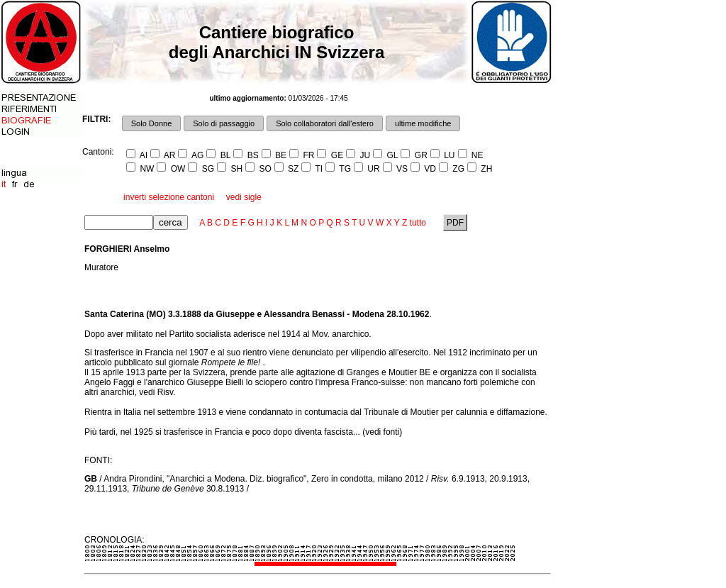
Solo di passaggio (224, 123)
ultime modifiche (423, 123)
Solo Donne (152, 123)
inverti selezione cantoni (169, 197)
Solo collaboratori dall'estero (325, 123)
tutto (418, 223)
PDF (456, 223)
